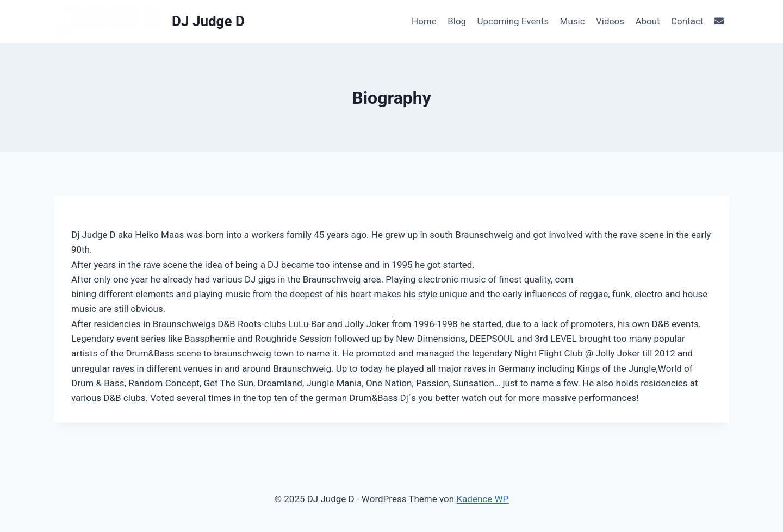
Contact (687, 21)
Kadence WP (482, 499)
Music (573, 21)
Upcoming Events (513, 21)
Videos (610, 21)
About (647, 21)
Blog (457, 21)
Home (424, 21)
